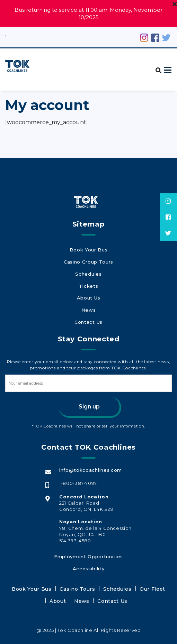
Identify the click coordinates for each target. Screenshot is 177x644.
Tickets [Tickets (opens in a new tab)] (88, 285)
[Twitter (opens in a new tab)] (166, 37)
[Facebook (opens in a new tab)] (155, 37)
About (156, 578)
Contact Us (88, 316)
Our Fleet (131, 578)
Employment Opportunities (88, 549)
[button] (156, 67)
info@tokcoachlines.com (90, 463)
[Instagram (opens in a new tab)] (144, 37)
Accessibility (88, 559)
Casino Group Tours (88, 264)
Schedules (88, 274)
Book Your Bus (88, 254)
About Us (88, 295)
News (88, 305)
